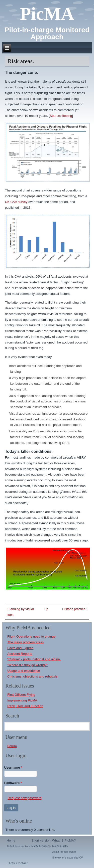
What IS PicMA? (64, 840)
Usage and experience (24, 671)
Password (13, 783)
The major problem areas (25, 642)
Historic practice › (75, 609)
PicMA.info (60, 846)
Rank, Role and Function (25, 706)
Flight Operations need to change (31, 636)
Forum (12, 746)
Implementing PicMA (22, 700)
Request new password (24, 798)
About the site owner (64, 852)
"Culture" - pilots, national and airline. (34, 659)
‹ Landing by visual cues (20, 612)
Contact (22, 863)
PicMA (47, 14)
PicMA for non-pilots (18, 846)
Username (13, 768)
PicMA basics (41, 846)
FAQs (11, 863)
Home (11, 840)
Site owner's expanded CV (67, 858)
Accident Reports (20, 654)
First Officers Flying (21, 695)
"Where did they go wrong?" (27, 665)
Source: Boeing (61, 116)
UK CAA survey (16, 202)
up (46, 609)
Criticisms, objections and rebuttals (32, 676)
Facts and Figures (20, 648)
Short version (41, 840)
